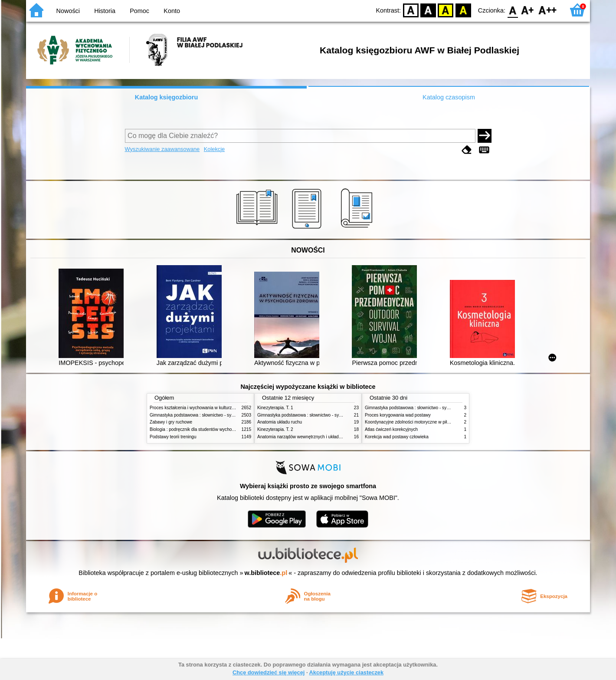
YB (446, 10)
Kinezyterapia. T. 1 (275, 408)
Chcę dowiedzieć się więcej (269, 672)
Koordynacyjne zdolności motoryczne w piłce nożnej (415, 422)
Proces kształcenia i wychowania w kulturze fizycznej (201, 408)
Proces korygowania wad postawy (398, 415)
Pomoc (139, 11)
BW (428, 10)
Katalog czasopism (449, 97)
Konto (172, 11)
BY (463, 10)
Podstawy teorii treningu (173, 437)
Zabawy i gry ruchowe (171, 422)
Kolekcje (214, 149)
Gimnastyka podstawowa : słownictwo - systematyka (200, 415)
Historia (105, 11)
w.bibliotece (266, 573)
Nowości (68, 11)
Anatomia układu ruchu (280, 422)
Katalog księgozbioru (167, 97)
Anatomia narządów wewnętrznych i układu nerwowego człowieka (321, 437)
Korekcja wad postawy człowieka (397, 437)
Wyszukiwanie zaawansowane (162, 149)
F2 (548, 10)
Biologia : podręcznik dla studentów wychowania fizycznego (207, 429)
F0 (513, 10)
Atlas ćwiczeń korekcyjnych (391, 429)
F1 (528, 10)
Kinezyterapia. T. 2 (275, 429)
